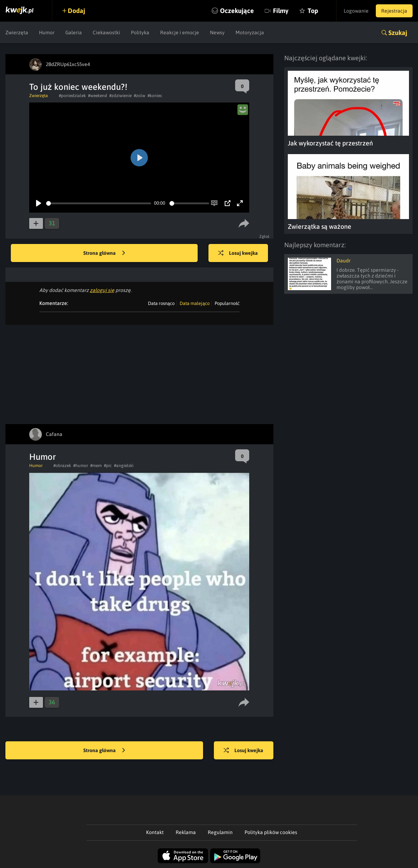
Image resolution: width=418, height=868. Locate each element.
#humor (81, 466)
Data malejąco (195, 303)
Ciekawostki (106, 32)
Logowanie (356, 11)
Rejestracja (394, 11)
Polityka (140, 32)
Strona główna (104, 253)
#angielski (124, 466)
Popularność (227, 303)
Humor (47, 32)
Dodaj (76, 11)
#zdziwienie (120, 96)
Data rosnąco (161, 303)
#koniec (155, 96)
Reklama (186, 832)
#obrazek (62, 466)
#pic (108, 466)
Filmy (281, 11)
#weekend (98, 96)
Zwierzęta (17, 32)
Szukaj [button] (398, 33)
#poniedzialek (72, 96)
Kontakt (155, 832)
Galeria (74, 32)
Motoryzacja (250, 32)
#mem (96, 466)
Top (313, 11)
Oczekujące (237, 11)
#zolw (140, 96)
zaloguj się (102, 290)
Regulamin (220, 832)
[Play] (39, 203)
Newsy (217, 32)
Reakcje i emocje (180, 32)
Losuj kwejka (238, 253)
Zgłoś (265, 236)
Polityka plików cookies (271, 832)
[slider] (99, 203)
